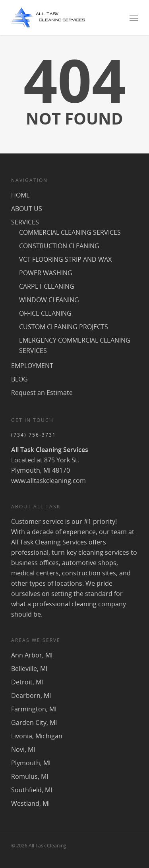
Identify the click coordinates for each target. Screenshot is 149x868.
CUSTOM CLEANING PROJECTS (64, 327)
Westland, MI (30, 803)
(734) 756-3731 (34, 435)
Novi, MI (23, 749)
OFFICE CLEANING (45, 313)
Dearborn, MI (31, 696)
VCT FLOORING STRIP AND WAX (65, 259)
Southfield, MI (32, 790)
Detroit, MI (27, 682)
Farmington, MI (34, 709)
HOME (20, 195)
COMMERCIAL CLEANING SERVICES (70, 232)
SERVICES (25, 222)
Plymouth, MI (31, 763)
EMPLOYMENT (32, 366)
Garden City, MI (34, 722)
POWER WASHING (46, 273)
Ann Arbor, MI (32, 655)
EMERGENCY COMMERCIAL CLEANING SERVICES (75, 345)
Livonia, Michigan (37, 736)
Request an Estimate (42, 393)
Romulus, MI (30, 776)
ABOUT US (27, 209)
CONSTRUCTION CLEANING (59, 246)
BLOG (19, 379)
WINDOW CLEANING (49, 300)
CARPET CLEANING (47, 286)
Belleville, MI (29, 669)
